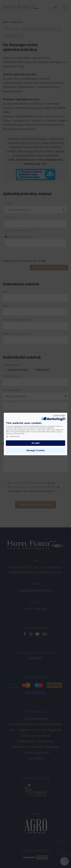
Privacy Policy (13, 437)
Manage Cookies (36, 450)
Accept (35, 443)
